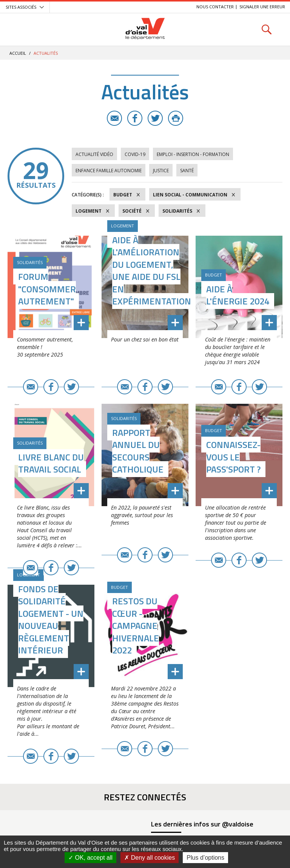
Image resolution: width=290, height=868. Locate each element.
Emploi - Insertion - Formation (193, 154)
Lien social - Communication (190, 195)
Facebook (135, 118)
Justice (161, 171)
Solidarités (177, 211)
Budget (123, 195)
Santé (187, 171)
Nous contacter (215, 7)
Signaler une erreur (262, 7)
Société (132, 211)
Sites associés (21, 7)
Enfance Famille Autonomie (109, 171)
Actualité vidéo (94, 154)
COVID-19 (135, 154)
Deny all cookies (150, 858)
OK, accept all (90, 858)
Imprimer (176, 118)
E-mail (114, 118)
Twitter (155, 118)
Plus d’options (205, 858)
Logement (89, 211)
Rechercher (266, 29)
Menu (24, 29)
